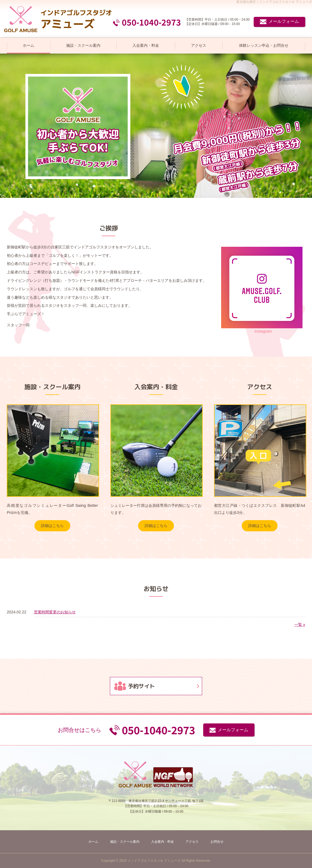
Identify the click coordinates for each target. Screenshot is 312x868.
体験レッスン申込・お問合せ (264, 45)
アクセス (199, 45)
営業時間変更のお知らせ (55, 612)
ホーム (28, 45)
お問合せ (217, 842)
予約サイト (141, 686)
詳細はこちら (52, 526)
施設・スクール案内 (83, 45)
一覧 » (300, 625)
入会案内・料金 (146, 45)
